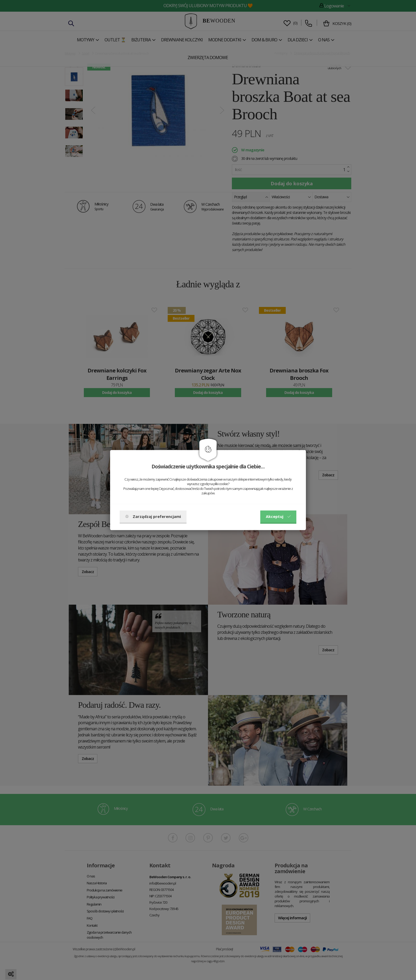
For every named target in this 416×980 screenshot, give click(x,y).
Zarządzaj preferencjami (153, 516)
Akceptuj (278, 516)
